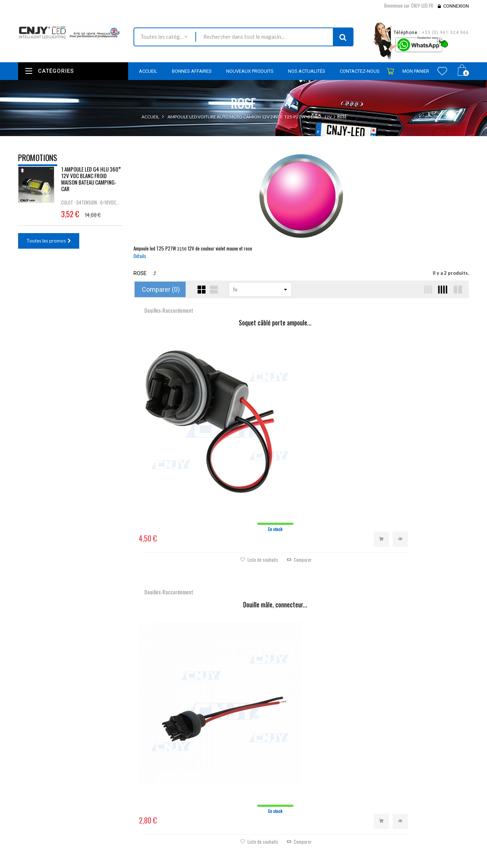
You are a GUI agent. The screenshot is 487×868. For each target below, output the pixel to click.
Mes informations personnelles (281, 779)
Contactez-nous (189, 768)
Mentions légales (190, 788)
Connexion (456, 6)
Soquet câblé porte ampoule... (189, 323)
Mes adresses (263, 769)
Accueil (150, 117)
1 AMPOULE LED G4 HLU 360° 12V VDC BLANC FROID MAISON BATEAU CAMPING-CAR (91, 184)
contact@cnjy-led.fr (72, 780)
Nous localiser (82, 752)
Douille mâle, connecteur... (301, 323)
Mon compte (266, 722)
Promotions (38, 157)
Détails (140, 256)
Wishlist (442, 71)
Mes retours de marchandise (279, 749)
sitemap (180, 824)
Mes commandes (267, 740)
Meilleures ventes (190, 758)
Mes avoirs (261, 759)
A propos (182, 814)
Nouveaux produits (192, 749)
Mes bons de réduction (273, 788)
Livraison (181, 778)
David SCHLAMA (71, 864)
